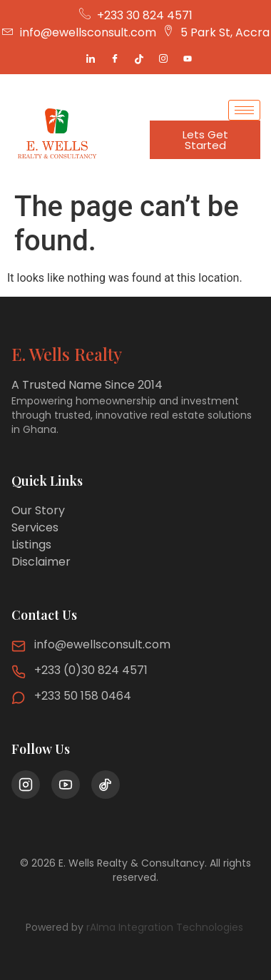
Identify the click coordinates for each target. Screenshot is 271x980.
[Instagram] (163, 59)
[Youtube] (188, 59)
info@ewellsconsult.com (102, 644)
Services (35, 527)
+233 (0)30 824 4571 (91, 670)
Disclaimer (41, 562)
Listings (31, 545)
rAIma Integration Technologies (166, 927)
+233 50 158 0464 (83, 696)
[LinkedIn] (91, 59)
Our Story (38, 510)
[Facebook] (115, 59)
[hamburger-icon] (244, 110)
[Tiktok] (139, 59)
